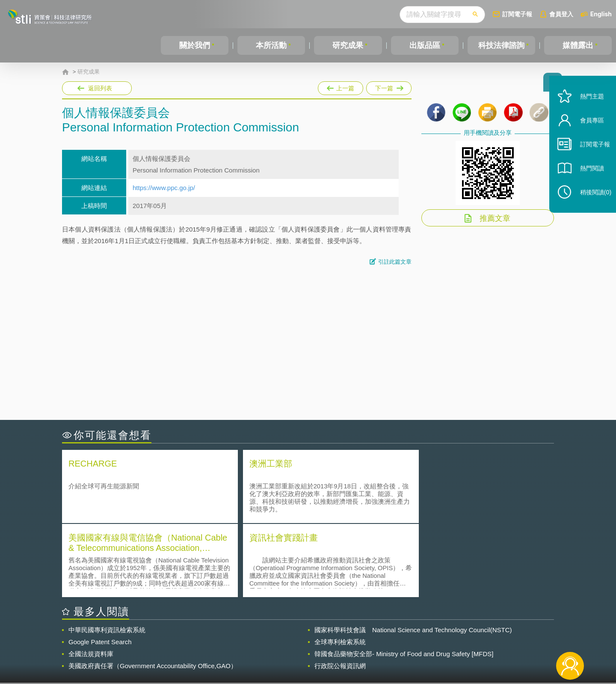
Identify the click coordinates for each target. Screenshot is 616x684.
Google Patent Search (100, 567)
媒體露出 (578, 45)
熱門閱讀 (587, 180)
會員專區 (587, 132)
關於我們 (195, 45)
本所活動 (271, 45)
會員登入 (561, 14)
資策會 (430, 637)
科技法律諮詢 (501, 45)
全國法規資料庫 (91, 578)
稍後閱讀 (591, 204)
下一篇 (389, 86)
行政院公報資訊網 (340, 590)
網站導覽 (363, 649)
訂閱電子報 (517, 14)
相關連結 (480, 637)
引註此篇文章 (395, 262)
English (601, 14)
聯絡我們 (311, 649)
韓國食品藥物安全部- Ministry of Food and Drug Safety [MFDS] (404, 578)
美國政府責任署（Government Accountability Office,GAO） (153, 590)
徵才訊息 (363, 637)
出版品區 (425, 45)
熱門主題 (587, 108)
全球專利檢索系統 (340, 567)
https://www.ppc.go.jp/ (164, 188)
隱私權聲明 (314, 637)
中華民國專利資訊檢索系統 (107, 555)
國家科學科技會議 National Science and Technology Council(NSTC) (413, 555)
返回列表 (100, 88)
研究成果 (348, 45)
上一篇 (341, 86)
